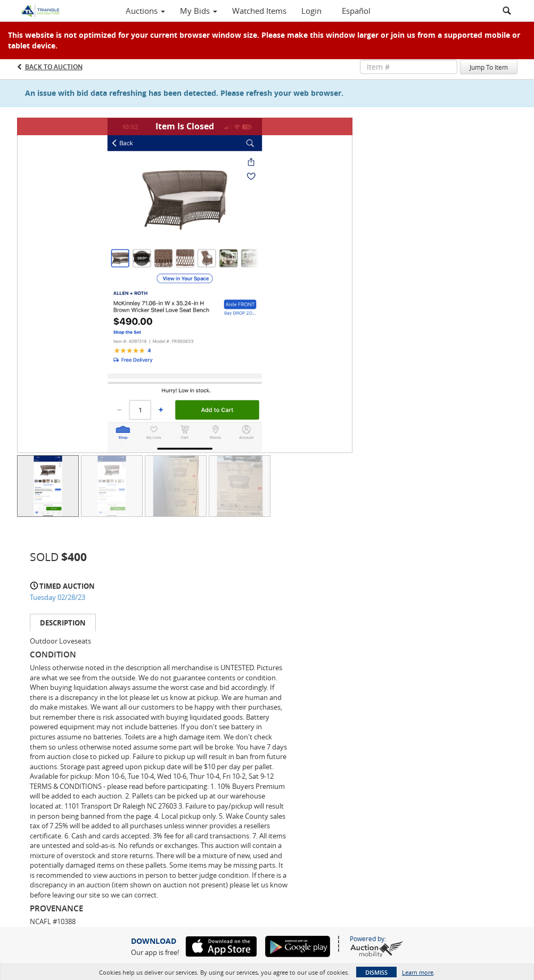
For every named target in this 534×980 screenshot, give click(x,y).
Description (63, 623)
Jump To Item (489, 67)
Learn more (418, 972)
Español (356, 11)
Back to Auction (54, 67)
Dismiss (376, 972)
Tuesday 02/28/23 (57, 597)
